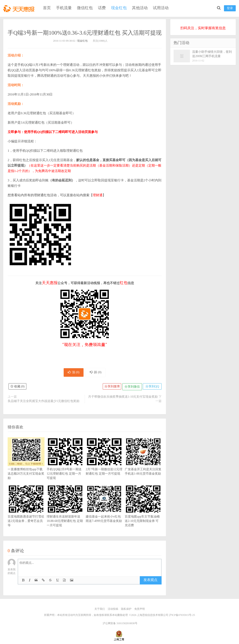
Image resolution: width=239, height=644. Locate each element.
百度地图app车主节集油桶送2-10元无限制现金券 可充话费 (143, 513)
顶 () (72, 373)
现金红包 (119, 8)
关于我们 (100, 610)
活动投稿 (113, 610)
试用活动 (161, 8)
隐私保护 (126, 610)
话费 (102, 8)
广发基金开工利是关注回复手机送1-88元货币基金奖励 (143, 464)
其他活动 (140, 8)
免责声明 (140, 610)
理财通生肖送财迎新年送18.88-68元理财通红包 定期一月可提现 (65, 513)
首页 (47, 8)
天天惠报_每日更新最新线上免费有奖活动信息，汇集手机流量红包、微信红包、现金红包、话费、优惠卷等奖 (20, 8)
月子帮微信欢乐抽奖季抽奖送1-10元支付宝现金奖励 (123, 398)
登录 (230, 8)
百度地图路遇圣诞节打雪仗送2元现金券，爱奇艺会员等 (26, 513)
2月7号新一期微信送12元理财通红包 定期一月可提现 (104, 464)
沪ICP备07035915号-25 (182, 616)
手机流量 (64, 8)
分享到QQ (152, 388)
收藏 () (18, 388)
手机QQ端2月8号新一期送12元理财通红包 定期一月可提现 (65, 466)
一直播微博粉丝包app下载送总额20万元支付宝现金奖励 (26, 466)
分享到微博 (110, 388)
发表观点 (150, 581)
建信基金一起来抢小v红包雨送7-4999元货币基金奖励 (104, 511)
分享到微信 (131, 388)
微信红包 (85, 8)
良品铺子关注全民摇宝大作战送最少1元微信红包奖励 (44, 402)
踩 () (97, 373)
